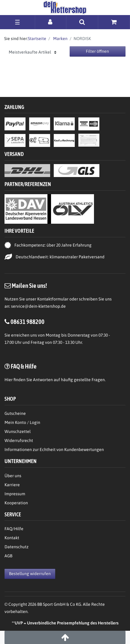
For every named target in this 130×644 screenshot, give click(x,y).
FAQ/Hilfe (14, 529)
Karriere (12, 485)
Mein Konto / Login (22, 422)
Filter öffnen (97, 51)
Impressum (15, 494)
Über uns (13, 476)
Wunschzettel (18, 431)
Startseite (37, 39)
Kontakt (12, 538)
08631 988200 (27, 322)
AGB (8, 556)
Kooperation (16, 503)
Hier (9, 380)
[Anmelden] (51, 22)
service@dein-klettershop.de (38, 306)
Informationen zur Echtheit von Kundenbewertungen (54, 450)
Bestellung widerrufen (30, 574)
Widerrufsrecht (19, 440)
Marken (60, 39)
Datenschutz (17, 547)
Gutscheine (15, 413)
